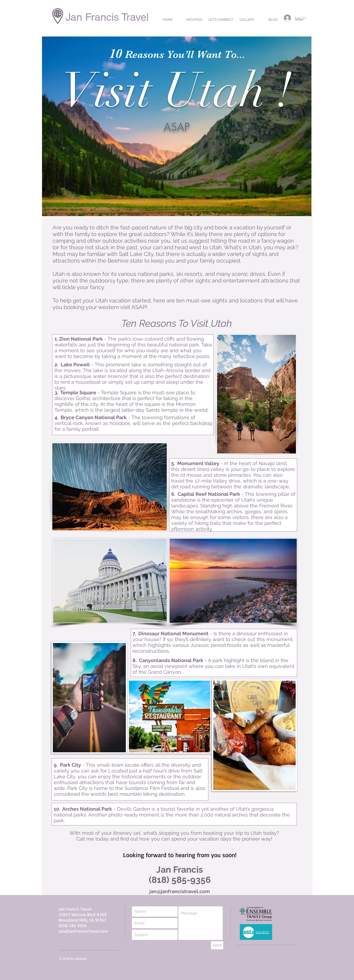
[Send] (217, 945)
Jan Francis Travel (107, 17)
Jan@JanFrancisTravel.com (83, 931)
